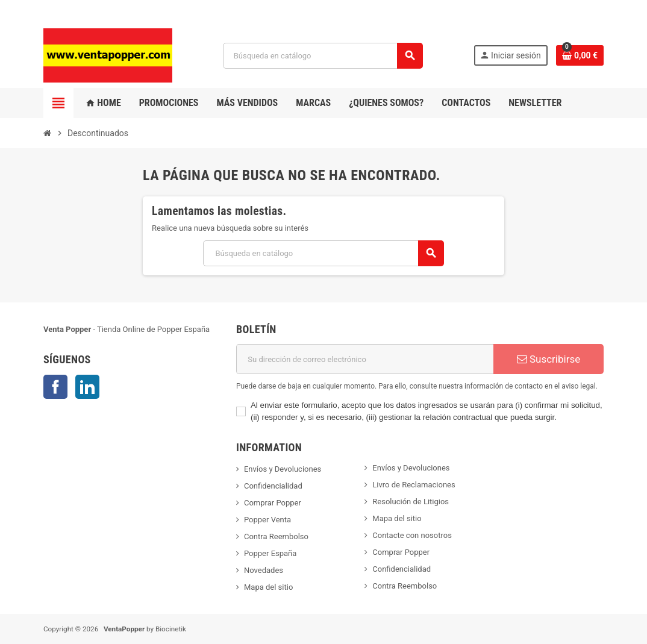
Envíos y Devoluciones (283, 469)
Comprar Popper (273, 503)
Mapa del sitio (268, 587)
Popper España (270, 553)
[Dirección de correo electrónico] (365, 359)
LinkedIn (87, 387)
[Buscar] (323, 56)
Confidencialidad (273, 486)
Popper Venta (267, 520)
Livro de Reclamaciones (414, 485)
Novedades (264, 570)
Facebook (55, 387)
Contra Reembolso (276, 536)
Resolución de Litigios (411, 502)
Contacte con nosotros (412, 535)
